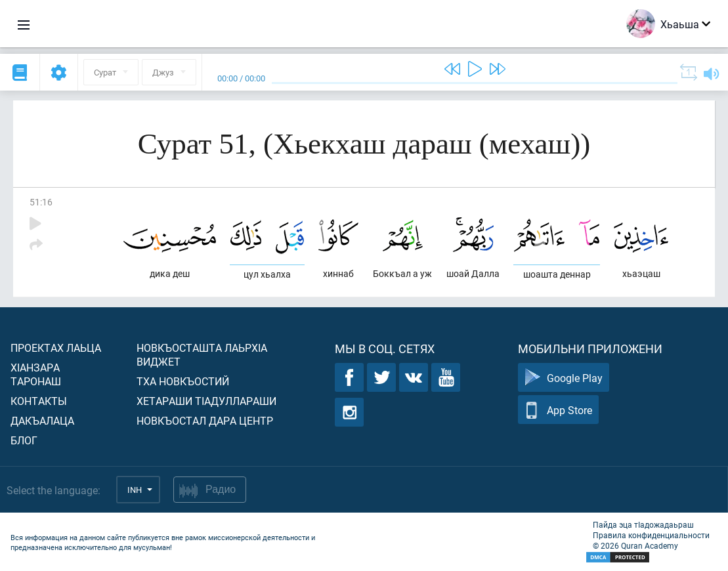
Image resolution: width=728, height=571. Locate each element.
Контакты (39, 401)
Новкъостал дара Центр (205, 420)
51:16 (41, 202)
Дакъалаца (42, 420)
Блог (24, 440)
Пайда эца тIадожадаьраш (643, 524)
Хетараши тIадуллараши (206, 401)
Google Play (564, 378)
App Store (558, 410)
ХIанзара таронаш (36, 374)
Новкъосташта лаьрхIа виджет (202, 354)
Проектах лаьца (56, 348)
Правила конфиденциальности (651, 535)
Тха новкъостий (183, 381)
